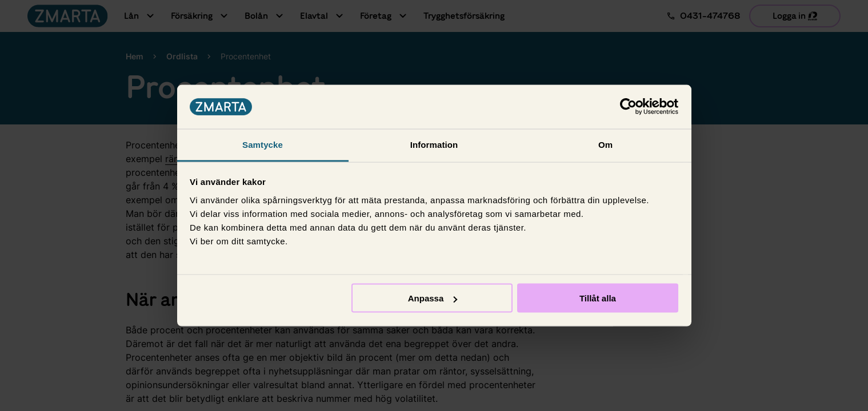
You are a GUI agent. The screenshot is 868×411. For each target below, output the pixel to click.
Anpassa (433, 298)
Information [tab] (434, 144)
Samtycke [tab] (263, 144)
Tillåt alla (598, 298)
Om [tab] (605, 144)
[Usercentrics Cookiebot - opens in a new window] (628, 107)
